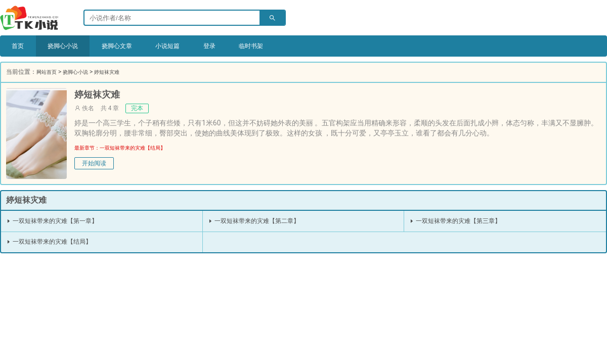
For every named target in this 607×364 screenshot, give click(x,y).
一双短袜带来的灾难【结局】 (56, 242)
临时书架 (285, 46)
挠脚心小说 (71, 46)
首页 (20, 46)
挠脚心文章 (133, 46)
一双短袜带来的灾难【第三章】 (463, 221)
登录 (238, 46)
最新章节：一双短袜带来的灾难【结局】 (129, 148)
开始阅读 (94, 164)
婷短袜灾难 (118, 72)
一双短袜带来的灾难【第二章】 (261, 221)
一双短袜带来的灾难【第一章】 (59, 221)
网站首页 (49, 72)
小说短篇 (191, 46)
